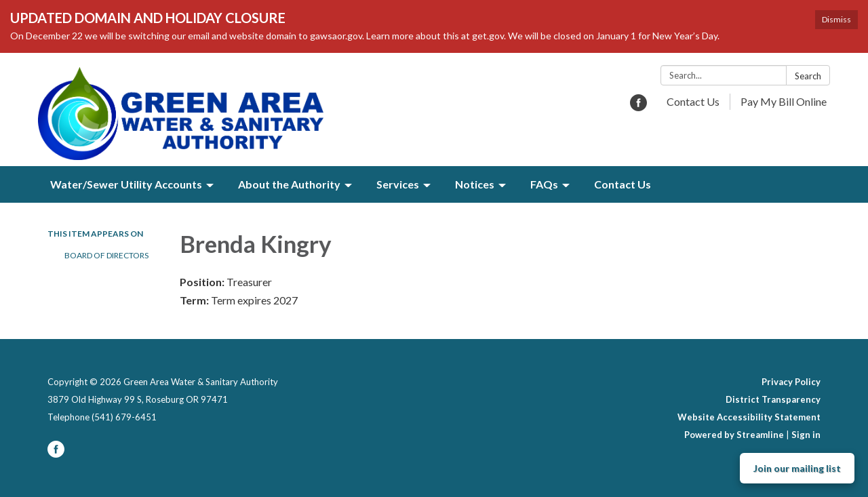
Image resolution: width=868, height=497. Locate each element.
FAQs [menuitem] (544, 184)
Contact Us (693, 101)
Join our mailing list (797, 468)
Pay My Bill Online (784, 101)
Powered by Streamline (734, 435)
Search (808, 76)
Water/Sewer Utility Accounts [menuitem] (126, 184)
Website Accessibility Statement (749, 417)
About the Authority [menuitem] (289, 184)
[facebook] (638, 107)
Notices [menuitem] (475, 184)
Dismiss (836, 19)
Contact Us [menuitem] (623, 184)
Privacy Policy (791, 382)
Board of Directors (106, 255)
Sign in (806, 435)
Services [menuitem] (398, 184)
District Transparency (773, 399)
